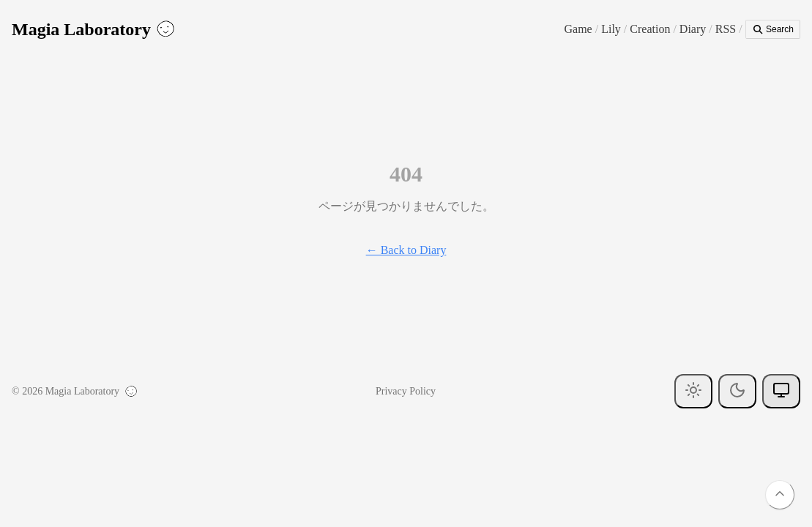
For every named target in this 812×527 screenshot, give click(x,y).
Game (578, 29)
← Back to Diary (406, 250)
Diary (693, 29)
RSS (726, 29)
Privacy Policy (406, 391)
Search (773, 29)
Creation (650, 29)
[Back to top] (780, 495)
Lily (611, 29)
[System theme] (781, 391)
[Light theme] (693, 391)
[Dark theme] (737, 391)
